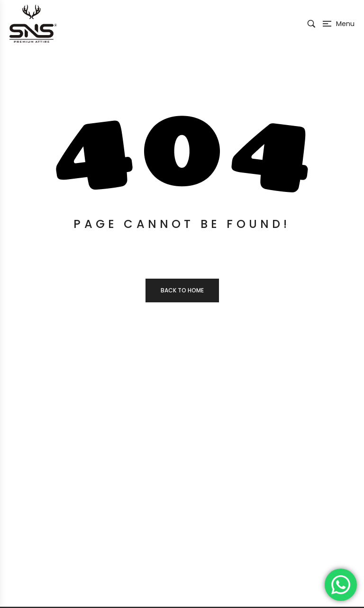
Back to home (182, 290)
